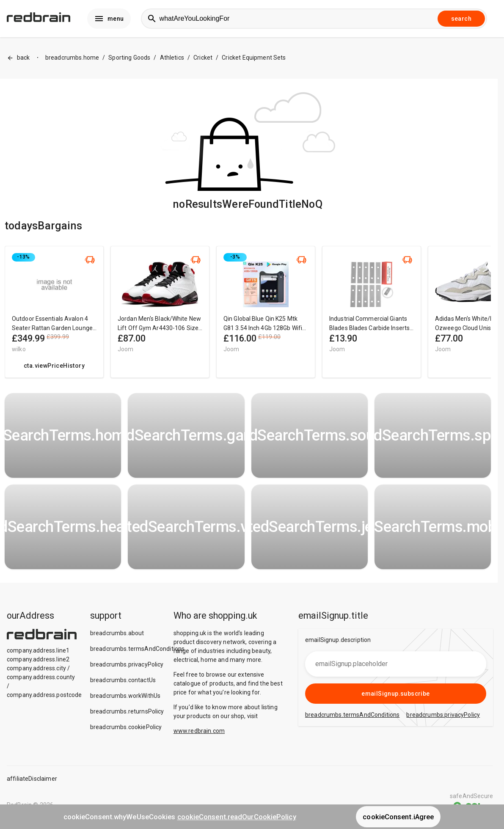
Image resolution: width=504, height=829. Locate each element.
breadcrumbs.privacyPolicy (127, 666)
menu (109, 19)
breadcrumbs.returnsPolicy (127, 713)
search (461, 19)
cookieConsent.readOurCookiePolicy (237, 817)
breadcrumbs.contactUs (123, 682)
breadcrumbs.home (72, 60)
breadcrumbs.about (117, 635)
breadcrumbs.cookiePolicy (126, 729)
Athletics (172, 60)
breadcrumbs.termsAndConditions (138, 650)
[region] (248, 318)
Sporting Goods (129, 60)
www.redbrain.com (199, 733)
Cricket (203, 60)
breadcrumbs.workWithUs (125, 697)
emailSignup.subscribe (395, 695)
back (18, 60)
